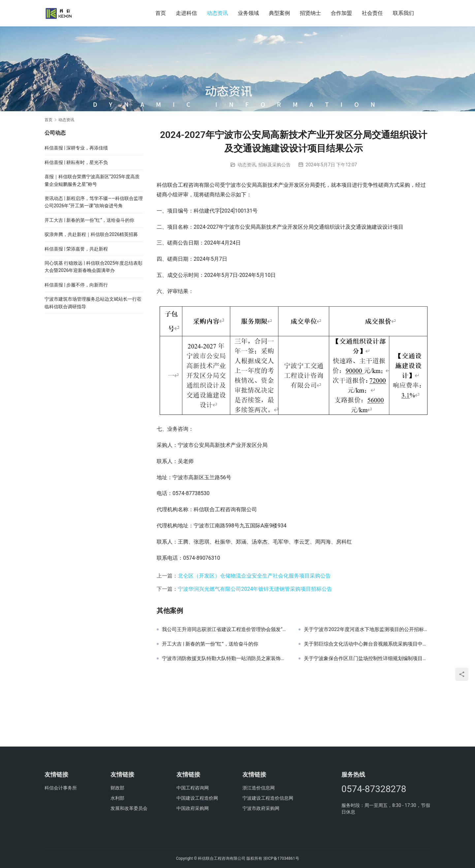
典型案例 (279, 13)
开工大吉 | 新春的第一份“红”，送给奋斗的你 (210, 644)
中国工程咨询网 (193, 788)
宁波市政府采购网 (261, 808)
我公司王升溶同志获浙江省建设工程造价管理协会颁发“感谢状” (225, 629)
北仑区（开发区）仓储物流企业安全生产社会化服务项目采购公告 (254, 576)
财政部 (117, 788)
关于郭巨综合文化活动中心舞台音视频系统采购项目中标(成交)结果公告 (367, 644)
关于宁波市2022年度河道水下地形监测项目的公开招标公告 (367, 629)
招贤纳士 (310, 13)
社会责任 (372, 13)
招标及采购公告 (274, 165)
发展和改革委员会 (129, 808)
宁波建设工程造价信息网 (268, 798)
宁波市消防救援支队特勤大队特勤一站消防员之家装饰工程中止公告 (225, 658)
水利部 (117, 798)
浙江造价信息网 (259, 788)
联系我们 (403, 13)
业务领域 (248, 13)
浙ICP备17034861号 (281, 858)
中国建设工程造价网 (197, 798)
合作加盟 (341, 13)
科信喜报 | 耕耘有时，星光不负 (76, 162)
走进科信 (186, 13)
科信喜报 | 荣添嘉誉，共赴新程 (76, 249)
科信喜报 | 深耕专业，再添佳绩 (76, 148)
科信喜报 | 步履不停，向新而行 (76, 285)
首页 (161, 13)
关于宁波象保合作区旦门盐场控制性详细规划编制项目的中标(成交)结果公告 (367, 658)
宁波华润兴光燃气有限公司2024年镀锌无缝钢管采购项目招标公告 (255, 589)
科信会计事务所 (61, 788)
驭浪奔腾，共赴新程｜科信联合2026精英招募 (91, 234)
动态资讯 (217, 13)
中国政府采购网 (193, 808)
